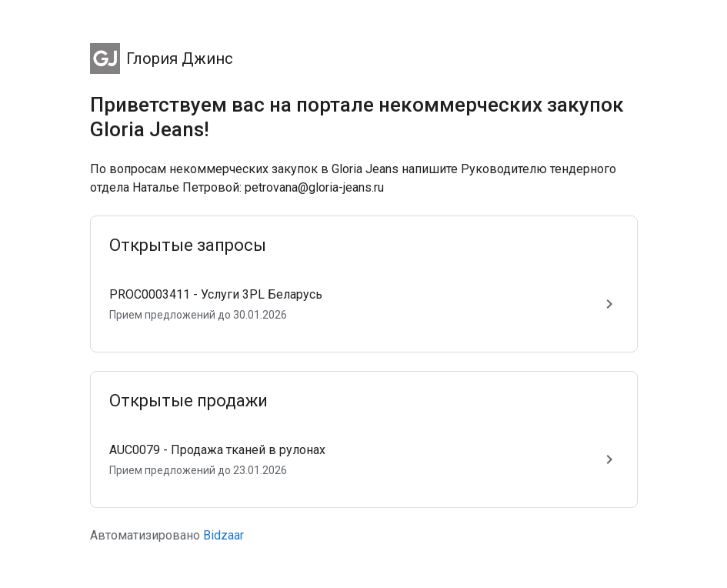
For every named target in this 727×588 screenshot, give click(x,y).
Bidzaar (223, 535)
